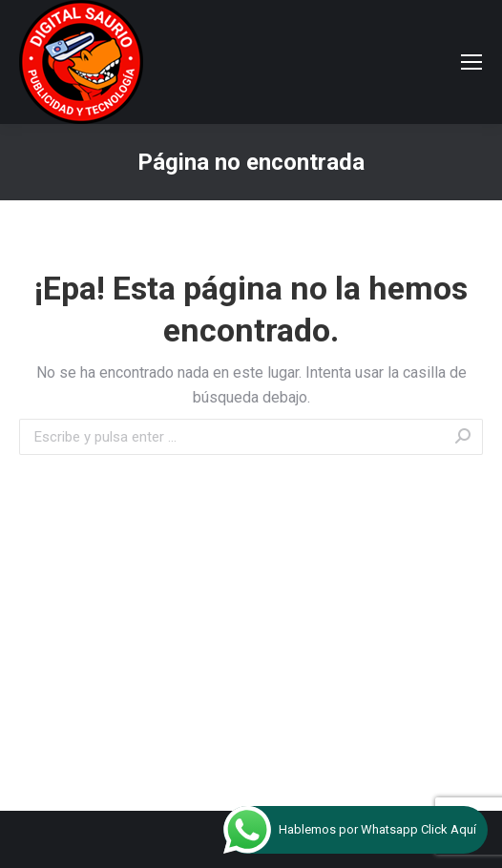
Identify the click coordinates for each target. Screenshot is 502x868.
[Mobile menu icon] (471, 62)
